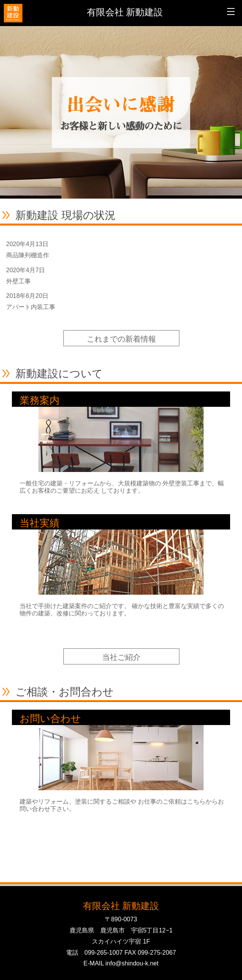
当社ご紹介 (121, 657)
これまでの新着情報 (121, 339)
